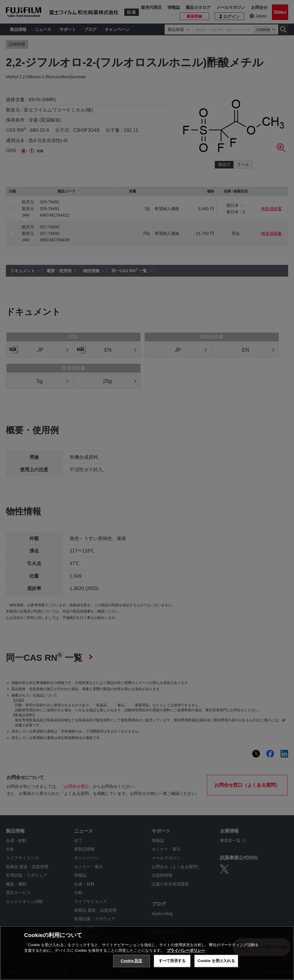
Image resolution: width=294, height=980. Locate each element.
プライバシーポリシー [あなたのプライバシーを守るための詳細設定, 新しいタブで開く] (186, 950)
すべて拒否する (172, 961)
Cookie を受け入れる (216, 961)
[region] (147, 953)
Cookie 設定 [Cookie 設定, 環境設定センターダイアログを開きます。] (131, 961)
